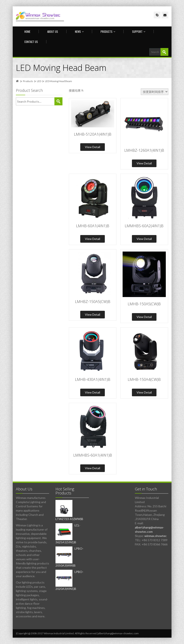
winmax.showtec (156, 536)
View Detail (93, 147)
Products (108, 32)
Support (139, 32)
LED (39, 81)
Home (27, 32)
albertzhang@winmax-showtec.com (118, 633)
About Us (53, 32)
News (79, 32)
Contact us (31, 42)
